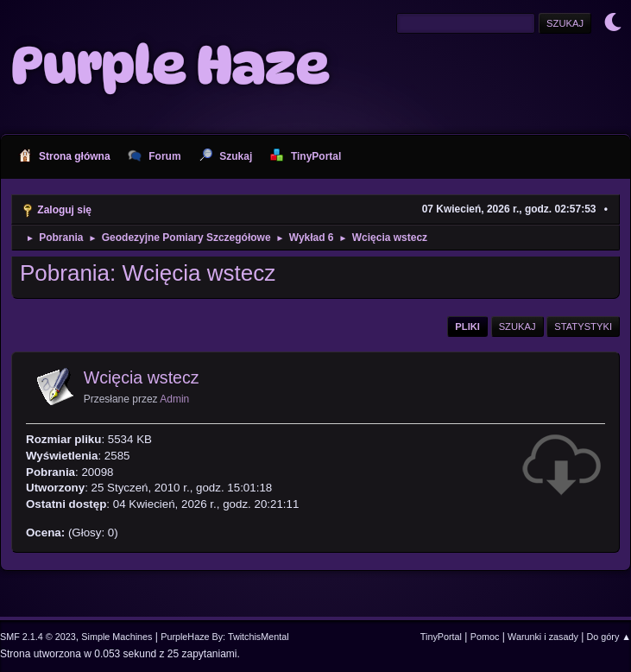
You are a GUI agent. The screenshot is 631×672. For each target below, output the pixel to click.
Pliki (467, 326)
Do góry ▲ (609, 637)
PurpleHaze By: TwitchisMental (224, 637)
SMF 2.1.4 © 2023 (38, 637)
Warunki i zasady (543, 637)
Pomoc (485, 637)
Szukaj (517, 326)
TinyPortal (441, 637)
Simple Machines (117, 637)
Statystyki (583, 326)
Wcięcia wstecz (142, 377)
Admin (174, 399)
